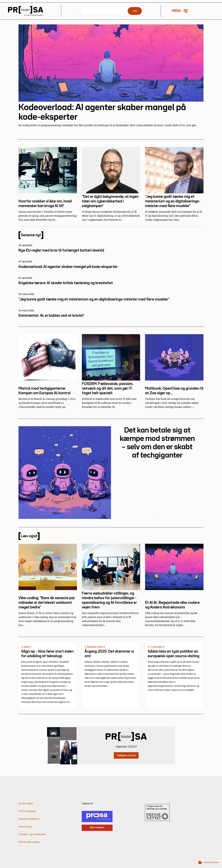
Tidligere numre (126, 755)
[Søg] (103, 11)
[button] (182, 11)
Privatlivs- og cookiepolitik (32, 834)
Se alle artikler (26, 804)
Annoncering (25, 827)
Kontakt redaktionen (29, 819)
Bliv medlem (97, 828)
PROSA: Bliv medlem (29, 842)
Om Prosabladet (27, 811)
